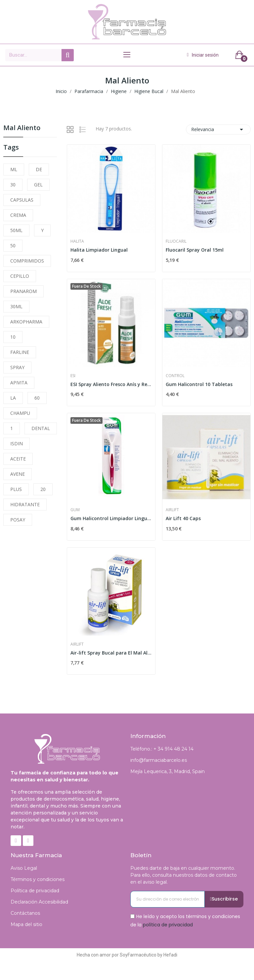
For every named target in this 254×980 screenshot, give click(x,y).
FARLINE (20, 352)
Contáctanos (25, 913)
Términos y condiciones (38, 879)
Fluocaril (176, 241)
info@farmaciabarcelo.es (159, 760)
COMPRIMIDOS (27, 261)
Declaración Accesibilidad (39, 902)
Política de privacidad (35, 891)
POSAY (18, 520)
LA (13, 398)
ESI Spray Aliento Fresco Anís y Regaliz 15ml (111, 384)
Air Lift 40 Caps (183, 518)
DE (39, 169)
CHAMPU (20, 413)
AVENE (18, 474)
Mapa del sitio (26, 924)
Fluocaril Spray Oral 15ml (195, 250)
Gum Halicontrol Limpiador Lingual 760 (111, 518)
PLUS (16, 489)
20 (43, 489)
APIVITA (19, 383)
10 (13, 337)
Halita (77, 241)
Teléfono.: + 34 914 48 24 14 (162, 749)
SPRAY (17, 367)
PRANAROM (23, 291)
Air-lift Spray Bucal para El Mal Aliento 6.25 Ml (111, 653)
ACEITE (18, 459)
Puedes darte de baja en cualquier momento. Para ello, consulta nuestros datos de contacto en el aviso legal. (184, 875)
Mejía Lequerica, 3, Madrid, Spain (168, 771)
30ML (16, 306)
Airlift (172, 510)
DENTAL (41, 428)
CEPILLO (20, 276)
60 (37, 398)
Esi (73, 376)
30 (13, 185)
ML (14, 169)
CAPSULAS (22, 200)
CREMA (18, 215)
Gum (75, 510)
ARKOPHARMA (26, 322)
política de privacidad (168, 925)
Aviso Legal (24, 868)
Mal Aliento (22, 128)
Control (175, 376)
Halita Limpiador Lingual (99, 250)
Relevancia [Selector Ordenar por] (218, 129)
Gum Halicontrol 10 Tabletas (199, 384)
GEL (38, 185)
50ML (16, 230)
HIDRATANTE (25, 504)
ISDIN (17, 443)
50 (13, 245)
